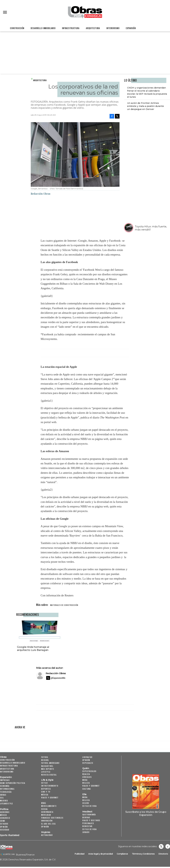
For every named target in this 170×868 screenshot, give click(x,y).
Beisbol (45, 760)
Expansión (131, 28)
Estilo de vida (90, 806)
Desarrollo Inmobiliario (43, 28)
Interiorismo (113, 28)
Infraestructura (71, 28)
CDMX (3, 821)
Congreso (5, 818)
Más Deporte (48, 769)
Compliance (122, 854)
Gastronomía (89, 814)
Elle (84, 794)
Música (45, 795)
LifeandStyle (7, 803)
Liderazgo (87, 757)
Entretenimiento (50, 786)
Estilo (44, 783)
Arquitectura (93, 28)
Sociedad (5, 830)
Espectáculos (89, 771)
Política (4, 809)
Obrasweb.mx (168, 846)
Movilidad (46, 815)
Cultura (87, 789)
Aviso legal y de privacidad (101, 854)
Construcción (17, 28)
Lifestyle (46, 772)
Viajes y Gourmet (50, 797)
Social (44, 809)
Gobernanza (47, 812)
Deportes (46, 789)
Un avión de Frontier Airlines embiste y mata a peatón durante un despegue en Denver (146, 106)
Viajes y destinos (91, 820)
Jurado (86, 832)
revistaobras (161, 846)
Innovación (47, 821)
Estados (4, 824)
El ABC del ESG (48, 824)
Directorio (163, 854)
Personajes (88, 823)
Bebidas (86, 817)
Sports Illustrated (10, 835)
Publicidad (79, 854)
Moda (85, 780)
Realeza (86, 774)
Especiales (88, 763)
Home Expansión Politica (13, 783)
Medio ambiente (49, 806)
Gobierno (5, 812)
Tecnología (6, 792)
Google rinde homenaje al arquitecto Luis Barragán (79, 648)
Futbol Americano (50, 763)
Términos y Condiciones (143, 854)
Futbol (45, 757)
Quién (86, 768)
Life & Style (47, 780)
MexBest (87, 812)
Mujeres (4, 801)
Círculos (87, 777)
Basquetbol (47, 766)
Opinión (4, 827)
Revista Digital (49, 775)
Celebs (86, 803)
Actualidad (47, 835)
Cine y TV (46, 792)
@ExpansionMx (58, 678)
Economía (5, 786)
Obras (3, 757)
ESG (2, 798)
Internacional (7, 789)
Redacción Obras (56, 673)
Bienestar (87, 826)
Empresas (5, 780)
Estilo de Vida (90, 829)
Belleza (86, 783)
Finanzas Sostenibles (52, 818)
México (3, 815)
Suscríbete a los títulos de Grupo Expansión (146, 813)
